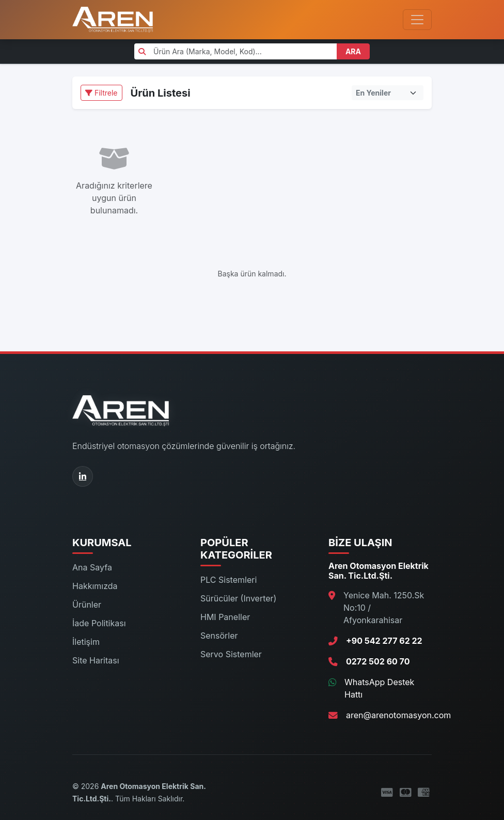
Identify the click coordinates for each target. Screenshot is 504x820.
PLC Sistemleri (229, 580)
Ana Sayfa (92, 567)
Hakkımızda (95, 586)
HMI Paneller (225, 617)
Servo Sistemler (231, 654)
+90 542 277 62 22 (384, 641)
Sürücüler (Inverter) (238, 598)
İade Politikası (99, 623)
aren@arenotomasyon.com (398, 715)
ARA (353, 51)
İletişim (86, 642)
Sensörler (219, 636)
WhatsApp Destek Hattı (379, 688)
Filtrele (101, 93)
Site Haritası (96, 660)
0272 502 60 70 (378, 661)
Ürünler (87, 605)
